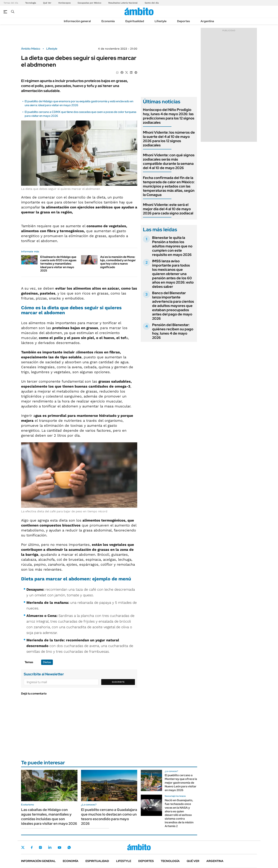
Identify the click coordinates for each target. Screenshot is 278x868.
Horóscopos (64, 3)
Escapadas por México (89, 3)
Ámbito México (31, 49)
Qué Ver (47, 3)
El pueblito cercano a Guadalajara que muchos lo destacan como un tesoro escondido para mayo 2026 (109, 817)
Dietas (47, 662)
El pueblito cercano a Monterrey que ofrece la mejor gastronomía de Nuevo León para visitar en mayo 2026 (181, 783)
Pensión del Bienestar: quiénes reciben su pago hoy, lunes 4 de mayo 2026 (173, 331)
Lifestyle (161, 21)
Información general (77, 21)
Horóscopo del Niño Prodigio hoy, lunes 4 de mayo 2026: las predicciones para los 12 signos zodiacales (169, 116)
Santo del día (152, 3)
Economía (108, 21)
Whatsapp (69, 847)
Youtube (59, 848)
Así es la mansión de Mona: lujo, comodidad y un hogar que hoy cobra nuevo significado (118, 262)
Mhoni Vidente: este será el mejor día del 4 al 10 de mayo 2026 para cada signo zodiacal (168, 209)
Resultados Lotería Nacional (123, 3)
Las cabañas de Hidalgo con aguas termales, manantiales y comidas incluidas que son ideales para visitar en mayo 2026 (49, 817)
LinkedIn (50, 847)
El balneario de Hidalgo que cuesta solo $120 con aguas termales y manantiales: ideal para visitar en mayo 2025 (58, 264)
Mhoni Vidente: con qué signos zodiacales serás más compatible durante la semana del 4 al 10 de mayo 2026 (169, 161)
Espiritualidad (135, 21)
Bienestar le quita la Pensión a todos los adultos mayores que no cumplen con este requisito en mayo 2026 (172, 246)
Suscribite (118, 682)
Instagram (40, 847)
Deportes (184, 21)
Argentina (207, 21)
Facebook (32, 847)
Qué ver (193, 861)
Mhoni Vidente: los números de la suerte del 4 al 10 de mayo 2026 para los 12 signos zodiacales (169, 139)
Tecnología (31, 3)
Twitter (23, 847)
